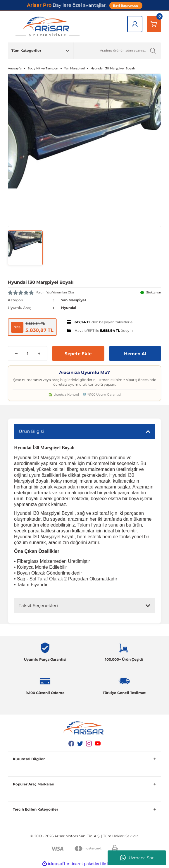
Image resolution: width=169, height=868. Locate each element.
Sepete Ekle (78, 354)
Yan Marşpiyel (74, 300)
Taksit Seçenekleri (38, 605)
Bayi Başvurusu (126, 6)
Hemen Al (135, 354)
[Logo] (47, 27)
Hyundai (69, 308)
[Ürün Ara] (117, 51)
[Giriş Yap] (135, 24)
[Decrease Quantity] (16, 353)
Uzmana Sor (137, 858)
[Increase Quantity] (39, 353)
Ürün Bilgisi (31, 431)
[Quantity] (28, 353)
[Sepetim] (154, 24)
